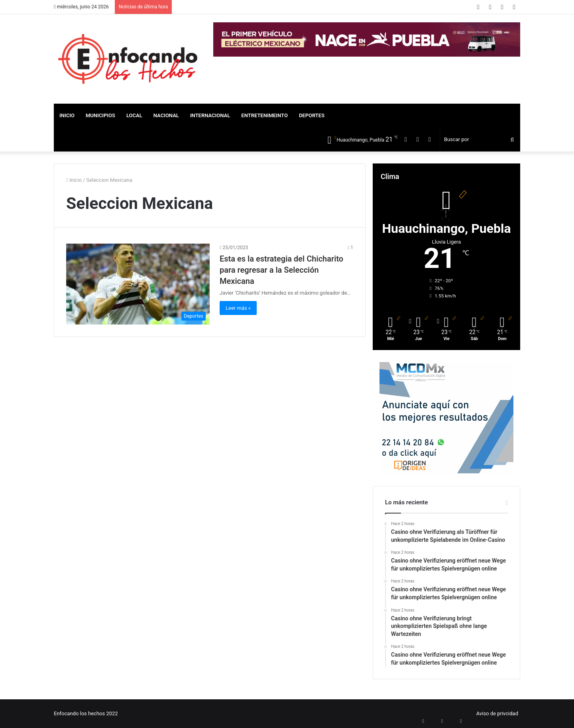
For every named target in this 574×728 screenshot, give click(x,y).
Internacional (210, 115)
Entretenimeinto (264, 115)
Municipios (100, 115)
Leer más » (238, 308)
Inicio (67, 115)
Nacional (166, 115)
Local (134, 115)
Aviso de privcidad (497, 713)
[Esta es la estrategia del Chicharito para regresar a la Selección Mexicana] (138, 284)
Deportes (312, 115)
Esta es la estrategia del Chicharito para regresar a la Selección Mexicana (281, 270)
